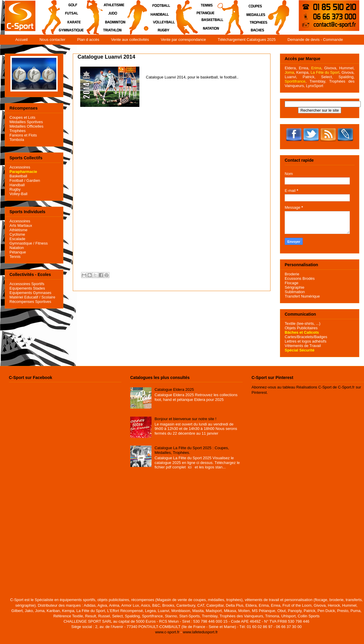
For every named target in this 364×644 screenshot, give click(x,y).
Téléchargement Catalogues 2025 (247, 40)
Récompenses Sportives (30, 302)
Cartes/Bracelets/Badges (306, 337)
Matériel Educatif (24, 297)
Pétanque (18, 252)
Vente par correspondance (183, 40)
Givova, (331, 68)
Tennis (15, 257)
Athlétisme (18, 230)
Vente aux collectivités (130, 40)
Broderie (292, 274)
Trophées (17, 131)
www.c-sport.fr (167, 632)
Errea (304, 68)
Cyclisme (17, 234)
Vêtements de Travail (303, 346)
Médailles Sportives (26, 122)
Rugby (15, 189)
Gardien (33, 180)
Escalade (17, 239)
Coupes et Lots (22, 117)
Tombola (17, 140)
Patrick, (309, 77)
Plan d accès (88, 40)
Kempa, (303, 72)
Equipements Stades (27, 288)
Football (16, 180)
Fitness (41, 243)
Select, (327, 77)
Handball (17, 185)
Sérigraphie (295, 287)
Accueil (22, 40)
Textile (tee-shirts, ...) (303, 323)
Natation (17, 248)
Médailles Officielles (26, 126)
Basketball (18, 176)
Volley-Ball (18, 194)
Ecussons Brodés (300, 278)
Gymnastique (21, 243)
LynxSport (314, 86)
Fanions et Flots (23, 135)
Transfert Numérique (302, 296)
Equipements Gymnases (30, 293)
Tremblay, (318, 81)
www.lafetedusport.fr (200, 632)
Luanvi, (291, 77)
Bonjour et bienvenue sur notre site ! (185, 419)
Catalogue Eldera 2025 (174, 390)
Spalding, (347, 77)
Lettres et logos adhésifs (306, 341)
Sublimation (295, 292)
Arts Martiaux (21, 225)
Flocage (291, 283)
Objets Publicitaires (301, 328)
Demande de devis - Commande (315, 40)
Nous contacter (52, 40)
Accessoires (20, 167)
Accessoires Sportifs (27, 284)
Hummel (346, 68)
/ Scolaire (47, 297)
